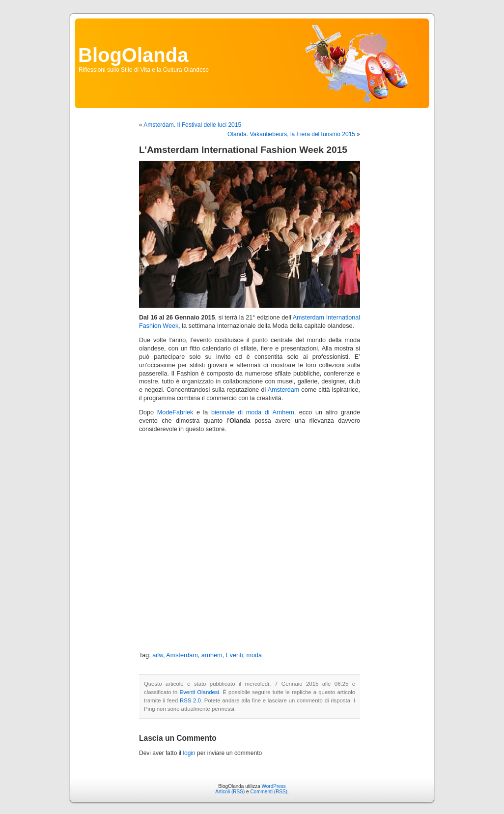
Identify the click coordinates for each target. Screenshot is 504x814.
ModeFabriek (175, 412)
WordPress (274, 786)
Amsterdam (283, 390)
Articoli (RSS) (230, 792)
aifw (158, 655)
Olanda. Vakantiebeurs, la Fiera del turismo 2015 (291, 134)
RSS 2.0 (190, 700)
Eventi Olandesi (199, 692)
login (189, 753)
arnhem (212, 655)
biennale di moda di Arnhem (253, 412)
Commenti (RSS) (269, 792)
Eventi (234, 655)
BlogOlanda (133, 55)
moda (254, 655)
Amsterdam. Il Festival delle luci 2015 (192, 125)
